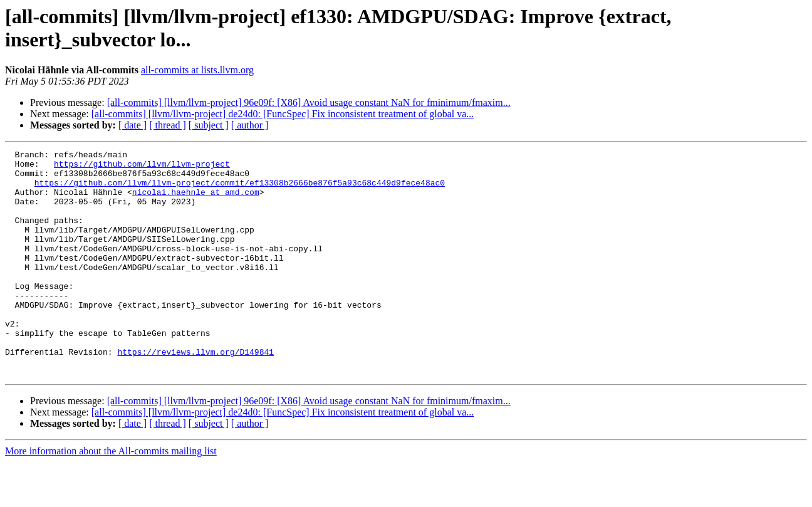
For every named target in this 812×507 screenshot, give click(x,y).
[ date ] (133, 125)
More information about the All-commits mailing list (111, 496)
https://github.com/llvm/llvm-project (142, 167)
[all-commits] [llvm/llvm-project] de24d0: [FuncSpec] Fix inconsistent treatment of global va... (283, 114)
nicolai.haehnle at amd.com (196, 201)
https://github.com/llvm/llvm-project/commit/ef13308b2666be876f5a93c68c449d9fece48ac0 (240, 190)
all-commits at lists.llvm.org (197, 70)
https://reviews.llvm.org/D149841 (195, 393)
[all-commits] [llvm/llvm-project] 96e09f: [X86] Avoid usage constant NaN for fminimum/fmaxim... (309, 102)
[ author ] (250, 125)
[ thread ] (168, 125)
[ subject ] (209, 125)
